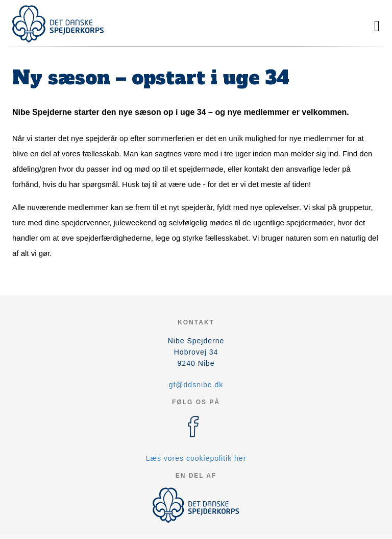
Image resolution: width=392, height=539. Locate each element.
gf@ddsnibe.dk (196, 385)
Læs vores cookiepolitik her (196, 458)
